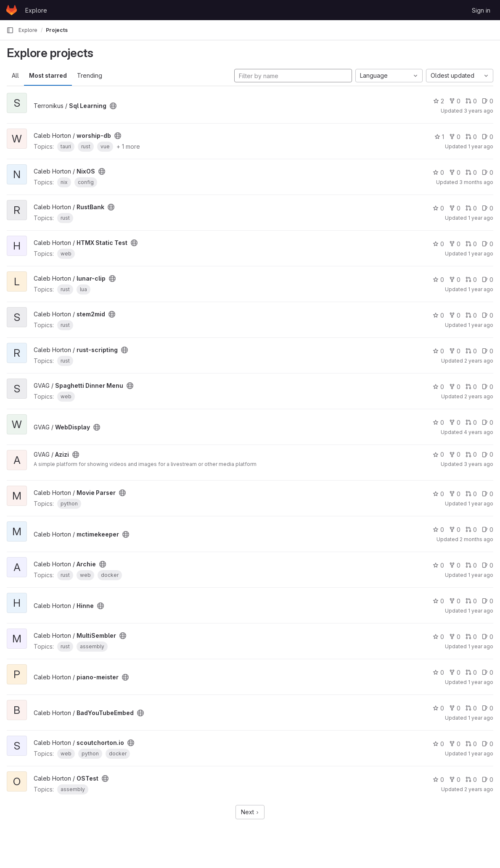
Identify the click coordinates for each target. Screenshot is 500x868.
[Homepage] (12, 10)
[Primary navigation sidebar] (10, 30)
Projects (57, 30)
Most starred (48, 75)
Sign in (481, 10)
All (15, 75)
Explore (36, 10)
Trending (90, 75)
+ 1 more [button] (128, 146)
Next (250, 812)
